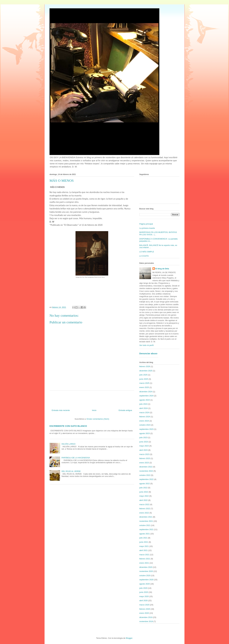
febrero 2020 (145, 609)
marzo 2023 (144, 454)
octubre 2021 (145, 525)
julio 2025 (143, 375)
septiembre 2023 (146, 429)
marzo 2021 (144, 555)
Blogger (129, 638)
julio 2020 (143, 588)
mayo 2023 (144, 446)
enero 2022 (144, 513)
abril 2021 (143, 550)
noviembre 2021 (146, 521)
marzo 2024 (144, 412)
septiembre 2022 (146, 479)
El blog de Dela (162, 269)
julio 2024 (143, 404)
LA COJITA (144, 256)
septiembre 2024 (146, 396)
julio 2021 (143, 538)
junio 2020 (144, 592)
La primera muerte (147, 228)
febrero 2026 (145, 366)
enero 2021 (144, 563)
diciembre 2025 (146, 371)
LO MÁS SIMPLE (147, 252)
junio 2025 (144, 379)
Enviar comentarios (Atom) (98, 419)
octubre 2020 (145, 576)
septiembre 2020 (146, 580)
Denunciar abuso (148, 353)
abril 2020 (143, 601)
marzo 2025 (144, 383)
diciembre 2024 (146, 392)
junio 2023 (144, 442)
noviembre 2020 (146, 571)
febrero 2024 (145, 417)
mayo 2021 (144, 546)
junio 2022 (144, 492)
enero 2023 (144, 463)
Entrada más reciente (61, 410)
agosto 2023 (145, 433)
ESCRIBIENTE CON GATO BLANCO (68, 426)
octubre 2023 (145, 425)
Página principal (146, 224)
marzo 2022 (144, 504)
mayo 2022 (144, 496)
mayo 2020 (144, 596)
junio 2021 (144, 542)
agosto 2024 (145, 400)
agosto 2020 (145, 584)
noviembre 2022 (146, 471)
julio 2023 (143, 437)
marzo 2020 (144, 605)
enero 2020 (144, 613)
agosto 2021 (145, 534)
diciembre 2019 (146, 617)
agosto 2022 (145, 484)
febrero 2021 (145, 559)
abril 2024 (143, 408)
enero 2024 (144, 421)
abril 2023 (143, 450)
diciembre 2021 (146, 517)
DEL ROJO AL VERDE (71, 471)
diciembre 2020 (146, 567)
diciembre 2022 (146, 467)
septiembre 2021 (146, 529)
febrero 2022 (145, 509)
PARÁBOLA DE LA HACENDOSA (76, 458)
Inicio (94, 410)
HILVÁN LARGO (68, 444)
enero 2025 (144, 387)
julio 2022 (143, 488)
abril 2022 (143, 500)
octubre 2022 (145, 475)
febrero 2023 (145, 458)
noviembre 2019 (146, 621)
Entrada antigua (125, 410)
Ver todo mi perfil (146, 345)
